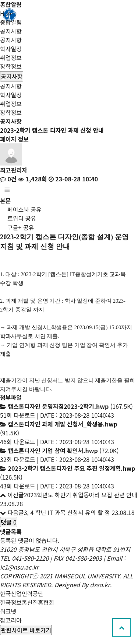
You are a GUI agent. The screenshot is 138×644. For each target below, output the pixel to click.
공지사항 (11, 40)
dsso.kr (100, 585)
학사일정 (11, 49)
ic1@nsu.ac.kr (19, 567)
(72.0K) (63, 450)
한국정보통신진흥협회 (27, 602)
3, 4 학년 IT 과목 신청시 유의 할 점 (67, 512)
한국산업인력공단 (22, 593)
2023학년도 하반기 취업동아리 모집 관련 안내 (81, 495)
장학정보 (11, 66)
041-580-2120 (30, 558)
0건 (8, 179)
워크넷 (8, 611)
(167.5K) (70, 406)
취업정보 (11, 58)
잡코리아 (11, 620)
